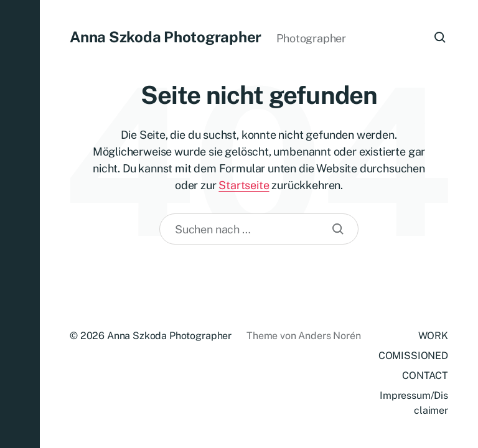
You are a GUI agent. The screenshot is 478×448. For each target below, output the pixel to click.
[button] (20, 224)
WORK (433, 336)
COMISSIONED (413, 356)
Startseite (244, 185)
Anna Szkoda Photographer (166, 37)
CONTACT (425, 376)
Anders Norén (329, 336)
